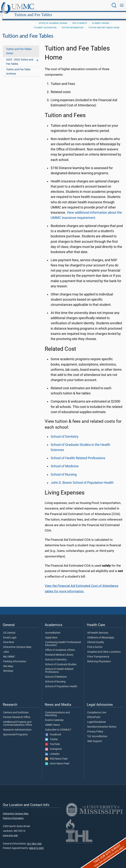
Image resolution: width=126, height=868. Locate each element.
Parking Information (15, 657)
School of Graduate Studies (61, 660)
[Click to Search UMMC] (114, 5)
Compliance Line (97, 709)
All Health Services (98, 629)
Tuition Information (72, 24)
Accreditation (53, 629)
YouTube (52, 740)
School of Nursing (64, 470)
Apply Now (51, 634)
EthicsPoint (94, 713)
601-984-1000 (34, 840)
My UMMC (9, 653)
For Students (80, 19)
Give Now (9, 638)
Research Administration (17, 726)
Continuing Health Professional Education (63, 640)
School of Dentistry (65, 433)
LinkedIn (52, 750)
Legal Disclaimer (97, 718)
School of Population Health (61, 682)
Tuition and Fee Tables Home (104, 24)
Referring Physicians (99, 657)
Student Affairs (101, 19)
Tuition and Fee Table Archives (18, 68)
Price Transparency (98, 653)
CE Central (9, 629)
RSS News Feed (56, 755)
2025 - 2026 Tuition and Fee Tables (20, 58)
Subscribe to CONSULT (58, 726)
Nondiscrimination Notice (102, 723)
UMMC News (53, 721)
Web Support (95, 737)
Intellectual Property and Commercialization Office (18, 719)
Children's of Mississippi (101, 634)
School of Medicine (65, 462)
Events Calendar (54, 716)
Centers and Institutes (16, 709)
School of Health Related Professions (78, 454)
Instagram (53, 745)
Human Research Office (17, 713)
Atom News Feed (57, 760)
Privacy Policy (95, 728)
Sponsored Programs (15, 731)
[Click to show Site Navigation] (122, 5)
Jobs (6, 648)
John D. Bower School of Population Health (82, 479)
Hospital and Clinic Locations (104, 648)
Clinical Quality (96, 638)
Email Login (10, 634)
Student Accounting (45, 24)
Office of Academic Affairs (53, 19)
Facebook (53, 731)
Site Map (8, 662)
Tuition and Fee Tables (68, 6)
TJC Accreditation (97, 732)
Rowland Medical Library (59, 651)
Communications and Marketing (57, 710)
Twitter (51, 735)
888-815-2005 (36, 844)
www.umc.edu (10, 831)
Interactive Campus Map (17, 643)
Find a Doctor (95, 643)
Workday (8, 667)
